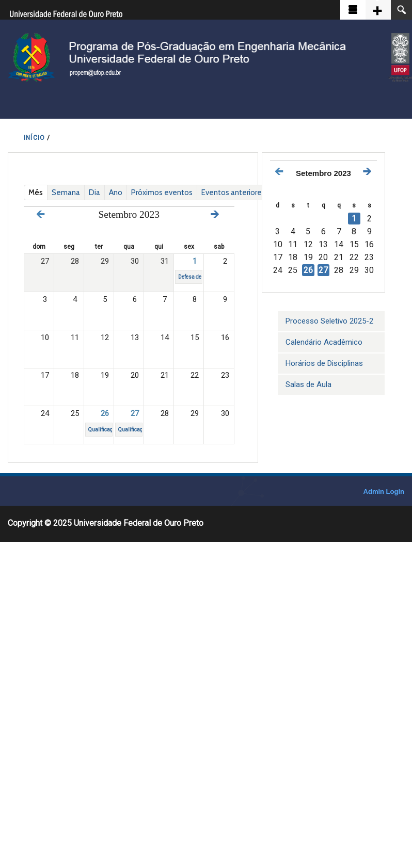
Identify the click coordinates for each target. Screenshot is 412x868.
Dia (94, 192)
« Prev (41, 214)
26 (105, 413)
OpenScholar (337, 494)
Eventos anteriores (233, 192)
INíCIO (34, 138)
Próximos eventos (162, 192)
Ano (116, 192)
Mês (38, 192)
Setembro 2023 (323, 173)
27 (135, 413)
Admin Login (384, 492)
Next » (215, 214)
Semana (66, 192)
